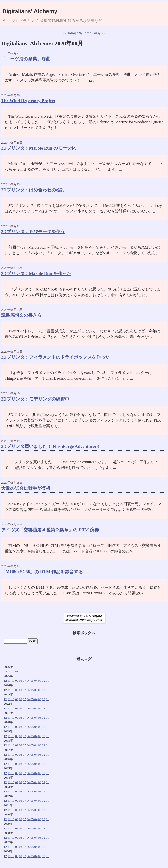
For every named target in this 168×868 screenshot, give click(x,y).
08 (21, 681)
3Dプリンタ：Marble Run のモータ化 (38, 148)
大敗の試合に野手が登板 (26, 488)
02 (13, 671)
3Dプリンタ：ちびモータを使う (33, 232)
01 (17, 671)
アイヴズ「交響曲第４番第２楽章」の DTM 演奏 (50, 530)
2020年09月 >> (95, 33)
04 (5, 671)
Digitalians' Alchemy (30, 11)
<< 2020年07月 (73, 33)
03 (9, 671)
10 (13, 681)
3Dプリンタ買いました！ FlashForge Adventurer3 (50, 446)
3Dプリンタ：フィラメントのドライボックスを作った (55, 357)
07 (24, 681)
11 (9, 681)
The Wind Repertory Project (28, 101)
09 (17, 681)
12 (5, 681)
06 (28, 681)
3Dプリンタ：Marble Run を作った (36, 274)
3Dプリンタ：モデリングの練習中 (35, 399)
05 (32, 681)
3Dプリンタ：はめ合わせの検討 (33, 190)
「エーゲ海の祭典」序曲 (26, 59)
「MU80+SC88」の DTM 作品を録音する (42, 572)
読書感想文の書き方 (21, 315)
